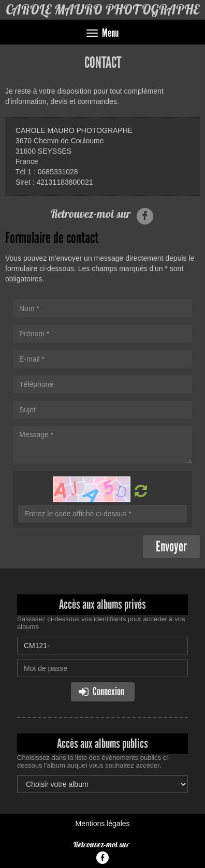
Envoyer (171, 547)
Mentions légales (102, 824)
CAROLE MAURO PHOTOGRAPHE (102, 10)
